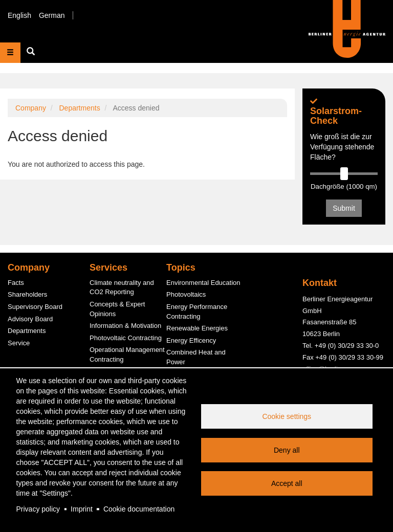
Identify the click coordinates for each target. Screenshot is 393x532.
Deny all (287, 450)
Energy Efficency (191, 340)
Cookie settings (287, 416)
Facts (16, 283)
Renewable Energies (197, 328)
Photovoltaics (186, 294)
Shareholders (27, 294)
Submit (344, 208)
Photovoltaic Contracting (126, 338)
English (19, 15)
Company (31, 108)
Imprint (82, 509)
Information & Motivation (125, 326)
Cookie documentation (139, 509)
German (52, 15)
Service (19, 343)
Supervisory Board (35, 307)
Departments (79, 108)
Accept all (287, 483)
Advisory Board (30, 319)
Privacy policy (38, 509)
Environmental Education (203, 283)
